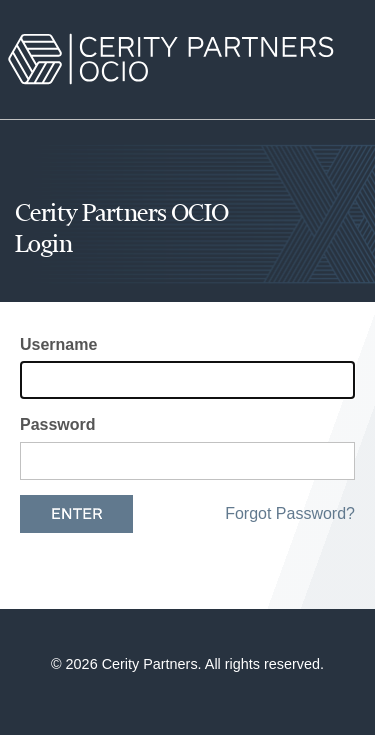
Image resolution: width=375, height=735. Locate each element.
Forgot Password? (290, 513)
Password (58, 424)
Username (58, 344)
